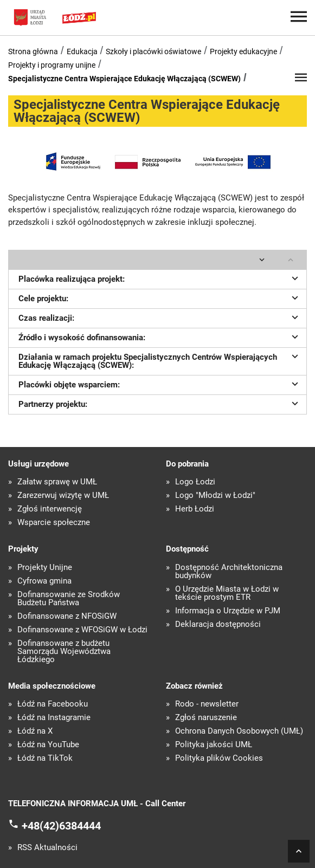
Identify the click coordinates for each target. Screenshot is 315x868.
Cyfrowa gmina (44, 581)
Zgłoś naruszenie (206, 718)
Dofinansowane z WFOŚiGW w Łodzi (82, 630)
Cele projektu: (160, 297)
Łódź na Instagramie (54, 718)
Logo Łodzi (195, 482)
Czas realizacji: (160, 317)
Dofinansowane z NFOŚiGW (67, 616)
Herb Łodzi (195, 509)
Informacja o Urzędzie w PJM (228, 611)
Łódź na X (35, 731)
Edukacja (82, 51)
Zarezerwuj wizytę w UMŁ (63, 495)
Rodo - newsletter (207, 704)
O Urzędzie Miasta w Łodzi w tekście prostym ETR (227, 593)
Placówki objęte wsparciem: (160, 384)
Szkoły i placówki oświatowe (153, 51)
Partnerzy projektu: (160, 403)
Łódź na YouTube (48, 745)
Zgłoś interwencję (50, 509)
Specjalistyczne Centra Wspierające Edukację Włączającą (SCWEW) (124, 79)
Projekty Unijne (45, 568)
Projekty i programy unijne (52, 65)
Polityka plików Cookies (219, 758)
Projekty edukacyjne (243, 51)
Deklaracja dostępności (218, 624)
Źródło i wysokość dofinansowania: (160, 336)
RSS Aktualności (47, 848)
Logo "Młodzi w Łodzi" (215, 495)
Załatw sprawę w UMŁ (57, 482)
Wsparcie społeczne (54, 523)
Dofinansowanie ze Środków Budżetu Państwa (69, 599)
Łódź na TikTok (45, 758)
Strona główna (33, 51)
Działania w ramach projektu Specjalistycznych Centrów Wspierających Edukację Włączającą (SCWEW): (160, 360)
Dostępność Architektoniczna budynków (229, 572)
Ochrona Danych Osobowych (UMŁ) (239, 731)
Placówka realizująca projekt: (160, 278)
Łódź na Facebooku (53, 704)
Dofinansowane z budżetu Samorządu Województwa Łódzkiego (64, 652)
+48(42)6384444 (61, 825)
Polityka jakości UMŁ (214, 745)
